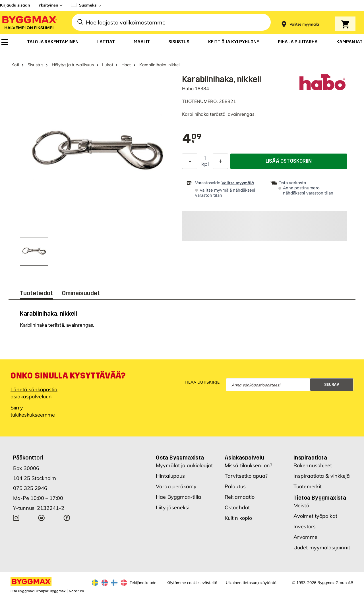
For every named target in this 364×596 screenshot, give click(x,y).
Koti (15, 65)
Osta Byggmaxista (180, 458)
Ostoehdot (237, 507)
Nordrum (76, 591)
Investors (305, 526)
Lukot (107, 65)
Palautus (235, 486)
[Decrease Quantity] (190, 161)
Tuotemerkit (308, 486)
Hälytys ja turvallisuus (73, 65)
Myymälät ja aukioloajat (184, 465)
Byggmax (58, 591)
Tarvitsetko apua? (246, 476)
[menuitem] (5, 42)
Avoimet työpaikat (315, 516)
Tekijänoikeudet (144, 583)
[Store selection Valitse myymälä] (304, 24)
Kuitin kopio (238, 518)
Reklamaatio (240, 497)
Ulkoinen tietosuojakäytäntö (251, 583)
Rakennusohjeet (313, 465)
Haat (126, 65)
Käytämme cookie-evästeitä (192, 583)
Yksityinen (48, 5)
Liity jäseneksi (173, 507)
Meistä (301, 505)
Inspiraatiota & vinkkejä (322, 476)
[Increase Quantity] (220, 161)
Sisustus (35, 65)
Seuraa (332, 385)
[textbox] (192, 139)
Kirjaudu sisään (15, 5)
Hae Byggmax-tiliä (178, 497)
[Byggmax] (29, 22)
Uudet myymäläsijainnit (322, 548)
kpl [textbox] (205, 164)
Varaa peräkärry (176, 486)
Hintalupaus (170, 476)
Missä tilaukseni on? (248, 465)
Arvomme (305, 537)
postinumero (307, 188)
